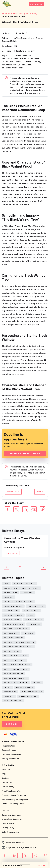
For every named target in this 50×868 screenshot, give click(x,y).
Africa (17, 38)
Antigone (27, 593)
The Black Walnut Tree (13, 68)
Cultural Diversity (32, 692)
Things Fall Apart (14, 674)
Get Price (12, 724)
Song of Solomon (14, 624)
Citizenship (10, 692)
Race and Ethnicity (11, 41)
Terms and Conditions (12, 815)
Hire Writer (36, 4)
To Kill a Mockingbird (16, 678)
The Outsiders (12, 651)
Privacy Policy (8, 828)
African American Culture (14, 59)
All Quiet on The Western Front (21, 588)
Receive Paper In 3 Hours (25, 454)
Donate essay (8, 787)
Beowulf (8, 597)
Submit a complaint (10, 832)
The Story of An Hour (16, 656)
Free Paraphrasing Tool (12, 791)
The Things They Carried (17, 665)
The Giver (28, 633)
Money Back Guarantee (12, 819)
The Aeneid (34, 624)
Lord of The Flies (13, 615)
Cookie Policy (8, 824)
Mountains (7, 65)
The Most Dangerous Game (18, 647)
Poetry (37, 683)
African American (23, 56)
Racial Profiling (13, 701)
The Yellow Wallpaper (16, 669)
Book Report (33, 59)
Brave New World (13, 606)
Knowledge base (13, 741)
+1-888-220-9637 (15, 843)
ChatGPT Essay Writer (12, 754)
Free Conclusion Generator (14, 795)
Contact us (7, 783)
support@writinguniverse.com (21, 848)
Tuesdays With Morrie (16, 683)
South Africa (25, 65)
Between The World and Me (18, 602)
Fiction (18, 62)
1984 (6, 584)
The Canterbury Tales (16, 629)
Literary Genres (35, 38)
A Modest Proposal (24, 584)
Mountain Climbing (31, 62)
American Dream (25, 687)
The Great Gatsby (14, 638)
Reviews (6, 778)
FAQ (4, 774)
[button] (20, 567)
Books (24, 38)
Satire (7, 687)
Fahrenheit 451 (36, 606)
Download (13, 492)
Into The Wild (31, 611)
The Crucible (11, 633)
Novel (15, 65)
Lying (31, 615)
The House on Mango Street (19, 642)
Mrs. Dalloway (12, 620)
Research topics (9, 750)
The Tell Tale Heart (15, 660)
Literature (19, 51)
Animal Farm (10, 593)
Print (40, 492)
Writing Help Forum (10, 759)
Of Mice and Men (34, 620)
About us (6, 770)
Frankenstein (11, 611)
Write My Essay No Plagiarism (15, 800)
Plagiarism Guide (9, 746)
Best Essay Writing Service (14, 804)
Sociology (30, 51)
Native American (28, 696)
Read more (12, 553)
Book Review (8, 62)
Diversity (9, 696)
